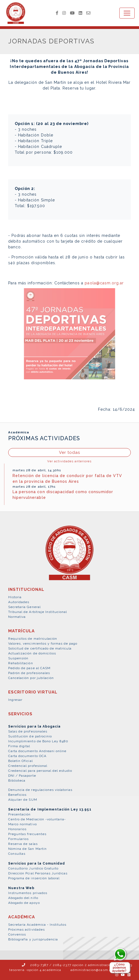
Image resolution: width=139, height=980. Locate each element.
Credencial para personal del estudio (40, 771)
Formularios (18, 839)
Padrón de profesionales (29, 673)
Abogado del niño (23, 898)
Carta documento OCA (27, 756)
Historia (15, 597)
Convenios (17, 934)
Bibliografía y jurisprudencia (33, 939)
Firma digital (19, 746)
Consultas (17, 854)
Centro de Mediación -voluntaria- (37, 819)
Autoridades (19, 602)
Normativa (17, 617)
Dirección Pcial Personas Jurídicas (38, 873)
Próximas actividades (26, 930)
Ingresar (15, 700)
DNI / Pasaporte (22, 776)
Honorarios (17, 829)
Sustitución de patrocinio (30, 736)
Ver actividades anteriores (69, 461)
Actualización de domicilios (32, 653)
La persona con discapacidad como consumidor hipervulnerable (63, 495)
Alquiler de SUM (23, 800)
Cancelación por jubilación (31, 678)
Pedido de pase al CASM (29, 668)
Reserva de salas (23, 844)
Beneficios (17, 795)
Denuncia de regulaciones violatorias (40, 790)
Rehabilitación (21, 663)
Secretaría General (24, 607)
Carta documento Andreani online (37, 751)
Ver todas (69, 452)
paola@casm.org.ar (104, 283)
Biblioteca (17, 781)
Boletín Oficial (20, 761)
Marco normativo (23, 824)
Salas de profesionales (28, 731)
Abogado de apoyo (24, 903)
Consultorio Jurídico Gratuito (33, 868)
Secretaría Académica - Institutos (37, 925)
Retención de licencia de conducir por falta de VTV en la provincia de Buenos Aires (67, 479)
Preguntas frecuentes (27, 834)
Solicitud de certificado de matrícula (40, 648)
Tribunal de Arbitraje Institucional (38, 612)
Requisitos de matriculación (33, 639)
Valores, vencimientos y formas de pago (43, 644)
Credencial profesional (28, 766)
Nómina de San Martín (27, 849)
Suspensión (18, 658)
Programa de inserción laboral (34, 878)
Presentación (19, 814)
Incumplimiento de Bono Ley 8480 (38, 741)
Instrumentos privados (28, 893)
